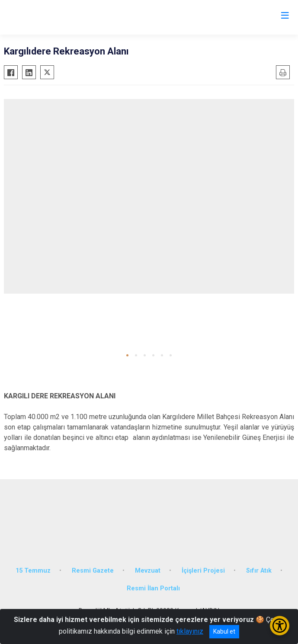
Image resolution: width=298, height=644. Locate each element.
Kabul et (224, 631)
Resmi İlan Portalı (153, 588)
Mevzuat (148, 571)
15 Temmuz (33, 571)
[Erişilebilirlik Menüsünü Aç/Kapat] (280, 626)
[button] (127, 355)
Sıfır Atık (259, 571)
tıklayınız (190, 631)
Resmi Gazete (93, 571)
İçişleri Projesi (203, 571)
